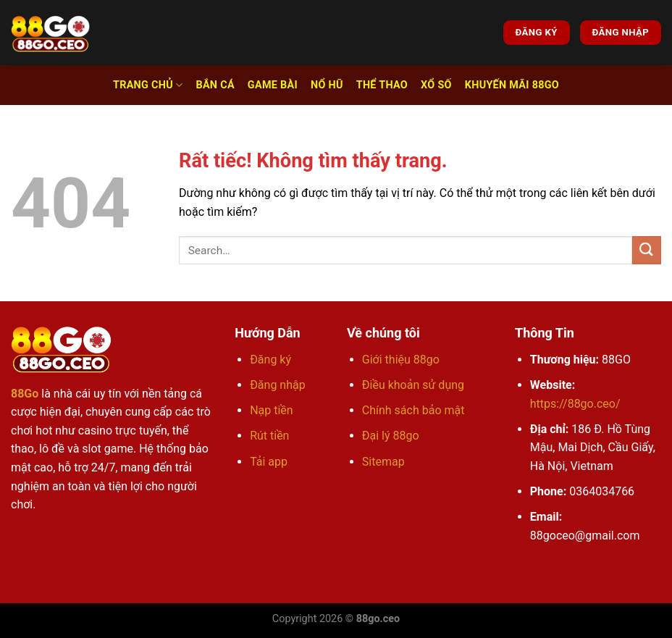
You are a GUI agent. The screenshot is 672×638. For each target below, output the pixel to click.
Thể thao (382, 85)
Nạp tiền (272, 410)
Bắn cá (215, 85)
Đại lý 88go (391, 436)
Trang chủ (148, 85)
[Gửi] (647, 250)
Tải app (269, 462)
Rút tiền (269, 436)
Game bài (273, 85)
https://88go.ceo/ (575, 404)
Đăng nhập (278, 385)
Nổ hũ (327, 85)
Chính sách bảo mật (413, 410)
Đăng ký (270, 360)
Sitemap (383, 462)
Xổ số (436, 85)
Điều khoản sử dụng (413, 385)
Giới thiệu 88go (401, 360)
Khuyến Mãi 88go (512, 85)
